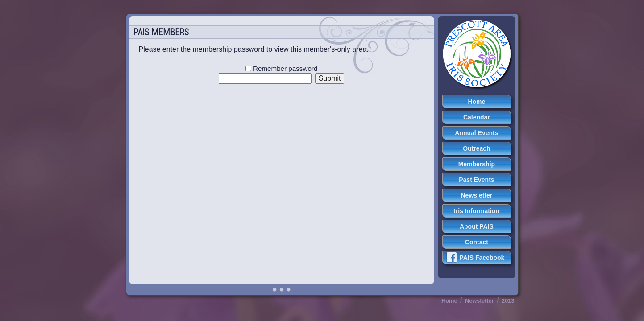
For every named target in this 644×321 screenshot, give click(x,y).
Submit (330, 78)
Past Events (476, 180)
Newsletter (477, 195)
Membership (477, 164)
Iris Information (477, 211)
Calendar (477, 117)
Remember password (282, 68)
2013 (508, 301)
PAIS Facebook (475, 257)
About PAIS (477, 226)
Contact (477, 242)
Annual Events (476, 133)
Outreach (476, 148)
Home (476, 102)
